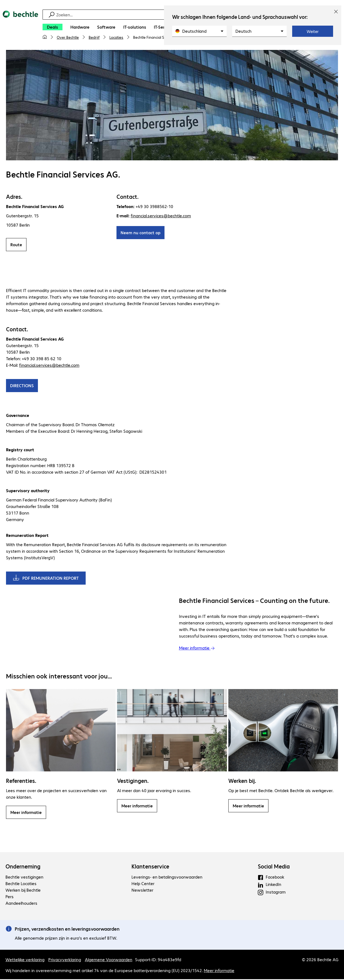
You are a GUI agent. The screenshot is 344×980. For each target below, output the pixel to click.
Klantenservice (150, 867)
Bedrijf (94, 37)
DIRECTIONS (22, 386)
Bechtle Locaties (21, 884)
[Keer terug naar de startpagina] (20, 28)
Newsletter (142, 891)
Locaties (116, 37)
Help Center (143, 884)
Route (16, 245)
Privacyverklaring (65, 960)
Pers (10, 897)
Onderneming (23, 867)
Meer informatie (197, 649)
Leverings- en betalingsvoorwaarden (167, 878)
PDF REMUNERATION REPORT (51, 579)
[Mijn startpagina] (45, 37)
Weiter (313, 31)
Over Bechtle (68, 37)
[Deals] (53, 27)
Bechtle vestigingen (24, 878)
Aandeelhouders (21, 904)
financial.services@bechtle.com (161, 216)
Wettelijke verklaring (25, 960)
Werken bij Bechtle (23, 891)
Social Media (274, 867)
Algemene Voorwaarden (109, 960)
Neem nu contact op (140, 233)
